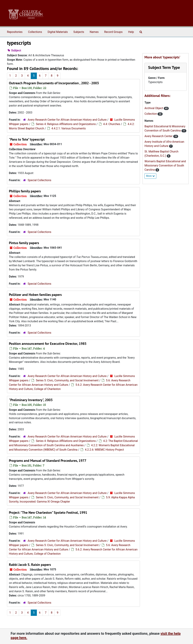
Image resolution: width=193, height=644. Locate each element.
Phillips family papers (25, 191)
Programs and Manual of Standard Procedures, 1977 (48, 461)
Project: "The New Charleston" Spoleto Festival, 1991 (48, 513)
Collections (35, 32)
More (150, 176)
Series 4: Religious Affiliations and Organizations (66, 124)
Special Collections (39, 180)
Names (94, 32)
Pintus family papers (24, 243)
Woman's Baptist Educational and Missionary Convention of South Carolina (165, 166)
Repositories (15, 32)
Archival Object (154, 108)
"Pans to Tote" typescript (27, 139)
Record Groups (113, 32)
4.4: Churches (112, 124)
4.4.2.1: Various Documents (69, 128)
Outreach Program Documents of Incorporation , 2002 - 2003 (54, 83)
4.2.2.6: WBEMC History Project (104, 450)
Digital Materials (58, 32)
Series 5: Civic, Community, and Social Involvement (67, 380)
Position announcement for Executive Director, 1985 (48, 344)
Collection (151, 114)
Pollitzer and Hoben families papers (35, 295)
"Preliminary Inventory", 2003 (31, 400)
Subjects (79, 32)
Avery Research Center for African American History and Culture (67, 120)
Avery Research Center (159, 136)
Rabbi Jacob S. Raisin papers (30, 565)
